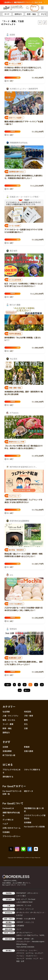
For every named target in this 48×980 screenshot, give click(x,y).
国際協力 (18, 14)
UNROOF (20, 922)
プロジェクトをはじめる (12, 771)
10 (25, 685)
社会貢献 (6, 712)
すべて (7, 14)
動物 (26, 720)
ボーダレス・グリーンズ (25, 909)
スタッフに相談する (32, 769)
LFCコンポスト (33, 893)
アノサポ (28, 906)
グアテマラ (20, 953)
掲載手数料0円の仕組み (11, 814)
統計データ (29, 791)
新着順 (27, 747)
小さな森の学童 (30, 919)
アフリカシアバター (23, 942)
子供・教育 (29, 716)
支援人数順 (29, 751)
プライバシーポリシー (12, 836)
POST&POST (21, 893)
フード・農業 (8, 724)
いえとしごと (29, 922)
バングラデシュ (22, 950)
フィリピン (20, 956)
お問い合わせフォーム (12, 828)
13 (42, 685)
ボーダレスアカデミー (24, 933)
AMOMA (19, 939)
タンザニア (39, 953)
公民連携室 (20, 926)
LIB (32, 939)
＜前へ (8, 685)
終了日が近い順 (9, 755)
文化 (26, 724)
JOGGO (27, 939)
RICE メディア (22, 899)
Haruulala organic (38, 942)
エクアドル (30, 953)
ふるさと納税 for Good (24, 902)
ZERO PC (20, 906)
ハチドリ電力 (21, 896)
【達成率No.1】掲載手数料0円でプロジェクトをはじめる (24, 2)
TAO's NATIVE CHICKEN (25, 947)
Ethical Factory (22, 944)
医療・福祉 (31, 14)
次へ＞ (27, 690)
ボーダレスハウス (23, 912)
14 (20, 690)
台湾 (23, 961)
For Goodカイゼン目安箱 (34, 827)
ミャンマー (33, 950)
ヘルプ (5, 824)
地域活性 (28, 712)
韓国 (18, 961)
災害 (26, 728)
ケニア (36, 959)
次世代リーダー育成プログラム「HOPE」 (31, 935)
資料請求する (8, 777)
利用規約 (6, 832)
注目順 (5, 747)
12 (36, 685)
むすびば (20, 915)
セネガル (29, 959)
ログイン (34, 8)
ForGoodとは (8, 808)
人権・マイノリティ (11, 716)
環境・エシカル (9, 720)
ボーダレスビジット (37, 912)
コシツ (19, 929)
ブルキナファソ (31, 956)
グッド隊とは (8, 820)
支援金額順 (7, 751)
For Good (32, 899)
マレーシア (20, 959)
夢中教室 (20, 919)
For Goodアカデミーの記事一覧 (12, 792)
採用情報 (28, 822)
